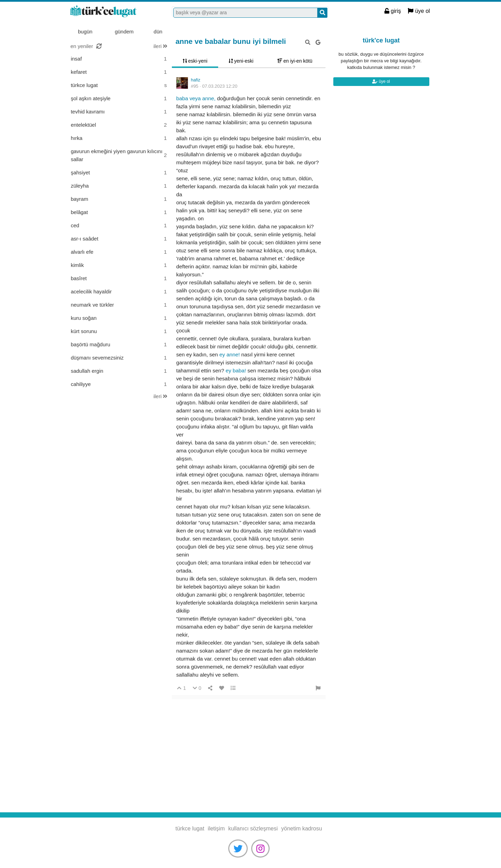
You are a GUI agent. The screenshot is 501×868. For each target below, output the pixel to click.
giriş (393, 11)
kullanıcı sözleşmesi (253, 828)
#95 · (214, 86)
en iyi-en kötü (295, 61)
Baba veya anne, (196, 98)
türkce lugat (113, 11)
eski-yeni (195, 61)
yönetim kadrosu (301, 828)
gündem (124, 31)
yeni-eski (241, 61)
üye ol (419, 11)
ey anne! (230, 354)
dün (158, 31)
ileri (161, 46)
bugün (85, 31)
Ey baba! (236, 370)
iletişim (216, 828)
